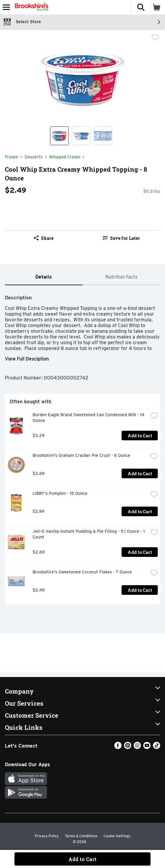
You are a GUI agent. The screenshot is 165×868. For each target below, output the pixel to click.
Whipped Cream (65, 157)
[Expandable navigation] (6, 7)
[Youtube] (147, 747)
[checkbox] (155, 38)
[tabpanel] (82, 447)
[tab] (44, 277)
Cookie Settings (117, 836)
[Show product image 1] (59, 136)
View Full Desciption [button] (27, 359)
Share (44, 238)
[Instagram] (137, 747)
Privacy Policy (47, 836)
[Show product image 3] (103, 136)
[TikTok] (157, 747)
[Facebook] (118, 747)
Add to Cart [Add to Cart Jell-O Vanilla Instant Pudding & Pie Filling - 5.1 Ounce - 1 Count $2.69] (140, 552)
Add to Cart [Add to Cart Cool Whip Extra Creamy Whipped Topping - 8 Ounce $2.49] (82, 859)
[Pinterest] (128, 747)
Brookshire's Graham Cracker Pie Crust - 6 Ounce (81, 455)
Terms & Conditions (81, 836)
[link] (122, 238)
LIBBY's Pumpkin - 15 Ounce (60, 493)
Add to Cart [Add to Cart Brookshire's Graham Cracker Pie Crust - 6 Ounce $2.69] (140, 474)
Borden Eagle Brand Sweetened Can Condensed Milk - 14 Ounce (89, 418)
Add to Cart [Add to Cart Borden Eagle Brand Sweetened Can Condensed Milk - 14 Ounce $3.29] (140, 436)
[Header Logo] (30, 7)
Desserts (34, 157)
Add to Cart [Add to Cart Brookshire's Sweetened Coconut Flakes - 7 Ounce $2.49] (140, 590)
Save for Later (121, 238)
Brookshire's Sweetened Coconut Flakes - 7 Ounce (82, 572)
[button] (141, 7)
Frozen (11, 157)
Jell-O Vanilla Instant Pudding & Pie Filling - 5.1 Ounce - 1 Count (89, 534)
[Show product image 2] (81, 136)
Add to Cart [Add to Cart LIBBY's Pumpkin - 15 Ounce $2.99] (140, 512)
